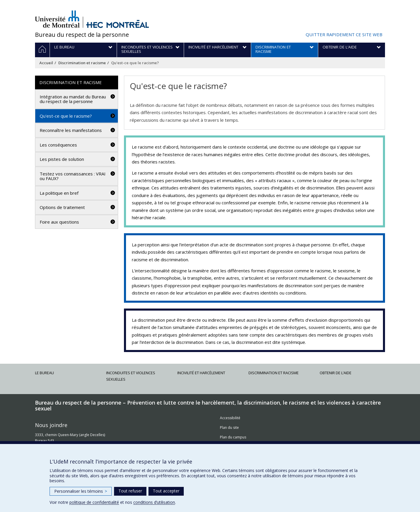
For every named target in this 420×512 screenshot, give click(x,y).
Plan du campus (233, 437)
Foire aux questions (59, 222)
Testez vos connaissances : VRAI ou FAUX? (73, 176)
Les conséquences (58, 145)
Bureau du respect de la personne (82, 35)
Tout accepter (166, 491)
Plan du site (229, 427)
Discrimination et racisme (82, 63)
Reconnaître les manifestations (71, 130)
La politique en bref (59, 193)
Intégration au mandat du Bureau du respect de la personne (73, 99)
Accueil (46, 63)
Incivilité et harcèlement (201, 373)
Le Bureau (44, 373)
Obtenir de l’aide (336, 373)
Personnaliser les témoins (81, 491)
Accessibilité (230, 418)
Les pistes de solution (62, 159)
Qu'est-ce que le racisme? (66, 116)
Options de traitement (62, 207)
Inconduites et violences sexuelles (131, 376)
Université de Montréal (57, 19)
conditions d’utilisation (154, 502)
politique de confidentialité (94, 502)
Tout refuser (130, 491)
